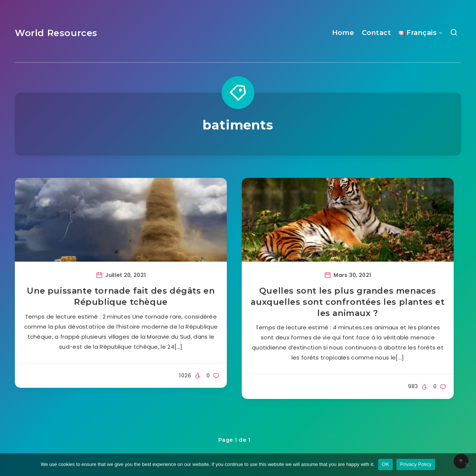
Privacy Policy (416, 464)
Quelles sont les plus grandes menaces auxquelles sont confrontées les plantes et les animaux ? (348, 302)
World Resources (56, 33)
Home (343, 33)
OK (385, 464)
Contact (377, 33)
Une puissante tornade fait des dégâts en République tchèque (121, 296)
